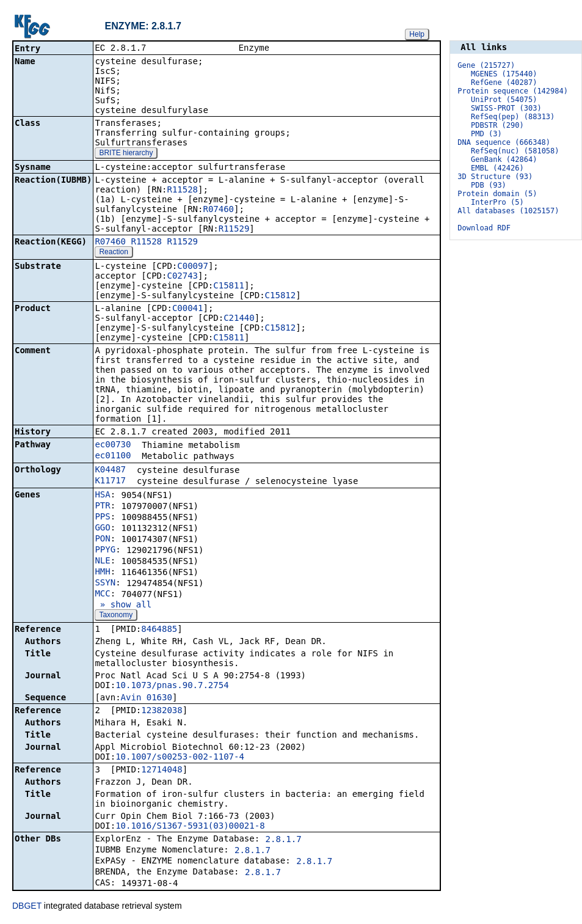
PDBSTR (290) (497, 125)
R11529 (234, 230)
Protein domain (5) (497, 194)
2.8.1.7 (284, 840)
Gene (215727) (486, 65)
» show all (123, 606)
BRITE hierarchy (126, 154)
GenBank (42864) (504, 159)
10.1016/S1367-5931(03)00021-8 (190, 827)
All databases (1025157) (508, 211)
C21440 (239, 319)
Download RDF (484, 228)
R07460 (218, 210)
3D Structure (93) (495, 177)
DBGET (27, 907)
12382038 (162, 711)
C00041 (188, 309)
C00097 (193, 267)
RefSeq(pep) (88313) (513, 117)
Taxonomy (116, 616)
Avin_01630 (147, 698)
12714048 (162, 771)
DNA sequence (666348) (504, 142)
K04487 (110, 471)
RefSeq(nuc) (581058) (515, 151)
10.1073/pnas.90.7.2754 (172, 686)
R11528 (182, 191)
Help (417, 34)
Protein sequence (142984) (513, 91)
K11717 (110, 482)
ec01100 (113, 457)
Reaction (113, 253)
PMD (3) (486, 134)
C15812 (281, 296)
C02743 (182, 277)
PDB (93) (489, 185)
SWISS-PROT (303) (506, 108)
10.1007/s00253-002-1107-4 (180, 758)
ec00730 (113, 446)
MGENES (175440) (504, 74)
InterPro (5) (497, 202)
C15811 (229, 287)
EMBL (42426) (497, 168)
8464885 (159, 630)
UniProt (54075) (504, 100)
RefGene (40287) (504, 82)
